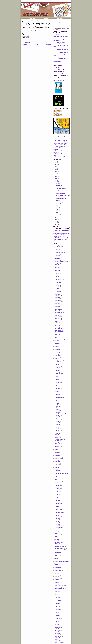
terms (57, 605)
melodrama (58, 415)
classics (57, 290)
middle (57, 423)
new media (58, 441)
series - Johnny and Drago (61, 560)
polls (56, 477)
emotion (57, 342)
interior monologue (60, 396)
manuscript (58, 412)
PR (56, 482)
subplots (57, 590)
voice (56, 629)
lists (56, 409)
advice (57, 256)
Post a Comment (26, 42)
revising (57, 524)
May (57, 209)
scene (57, 533)
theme (57, 606)
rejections (57, 518)
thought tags (58, 609)
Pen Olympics (58, 460)
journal (57, 402)
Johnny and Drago (59, 73)
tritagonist (58, 617)
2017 (56, 173)
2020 (56, 168)
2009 (56, 221)
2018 (56, 171)
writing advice (58, 641)
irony (56, 400)
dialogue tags (58, 330)
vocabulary (58, 627)
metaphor (57, 421)
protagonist (58, 499)
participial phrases (59, 454)
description (58, 320)
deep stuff (57, 317)
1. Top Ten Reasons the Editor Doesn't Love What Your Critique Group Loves (61, 36)
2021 (56, 166)
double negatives (59, 333)
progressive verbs (59, 490)
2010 (56, 219)
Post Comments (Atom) (33, 47)
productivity (58, 488)
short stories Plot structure (61, 569)
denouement (58, 318)
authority (57, 273)
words (57, 632)
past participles (59, 459)
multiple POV (58, 430)
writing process (59, 642)
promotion (58, 493)
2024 (56, 163)
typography (58, 621)
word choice (58, 630)
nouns (57, 442)
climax (57, 293)
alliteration (58, 260)
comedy (57, 297)
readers (57, 514)
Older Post (49, 44)
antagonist (58, 263)
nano (56, 435)
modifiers (57, 426)
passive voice (58, 457)
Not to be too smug (60, 192)
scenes (57, 536)
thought (57, 608)
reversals (57, 521)
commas (57, 299)
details (57, 323)
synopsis (57, 594)
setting (57, 565)
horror (57, 387)
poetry (57, 472)
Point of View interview (61, 187)
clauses (57, 291)
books (57, 278)
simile (57, 572)
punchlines (58, 503)
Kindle (57, 403)
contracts (57, 308)
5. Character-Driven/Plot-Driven (62, 48)
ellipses (57, 341)
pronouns (57, 494)
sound (57, 577)
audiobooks (58, 267)
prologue (57, 491)
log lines (57, 411)
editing (57, 336)
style (56, 584)
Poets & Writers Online (60, 146)
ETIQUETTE (58, 347)
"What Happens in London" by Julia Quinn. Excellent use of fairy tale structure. (61, 239)
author (57, 269)
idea (56, 391)
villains (57, 626)
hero (56, 384)
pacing (57, 451)
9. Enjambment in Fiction (61, 59)
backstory (57, 275)
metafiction (58, 420)
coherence (58, 294)
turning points (58, 618)
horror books (58, 388)
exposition (58, 353)
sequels (57, 554)
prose (57, 497)
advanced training (59, 252)
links (56, 408)
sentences (58, 553)
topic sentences (59, 614)
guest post (58, 381)
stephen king (58, 578)
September (59, 202)
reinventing (58, 517)
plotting (57, 470)
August (58, 204)
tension (57, 603)
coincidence (58, 296)
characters (58, 287)
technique (57, 600)
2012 (56, 182)
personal (28, 38)
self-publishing (59, 542)
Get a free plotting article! (59, 20)
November (58, 185)
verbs (57, 624)
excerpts (57, 350)
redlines (57, 515)
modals (57, 424)
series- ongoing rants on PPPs (62, 562)
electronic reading (59, 339)
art (56, 266)
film (56, 359)
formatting (58, 367)
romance (57, 529)
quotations (58, 508)
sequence (57, 556)
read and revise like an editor (62, 511)
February (58, 214)
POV (56, 479)
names (57, 433)
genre (57, 375)
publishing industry (60, 502)
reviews (57, 523)
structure (57, 583)
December (58, 183)
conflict (57, 303)
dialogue (57, 327)
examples (57, 348)
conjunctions (58, 305)
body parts (58, 276)
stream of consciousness (61, 581)
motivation (58, 429)
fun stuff (57, 372)
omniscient (58, 444)
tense (56, 602)
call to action (58, 281)
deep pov (57, 315)
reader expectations (60, 512)
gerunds (57, 376)
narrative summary (59, 439)
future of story (58, 373)
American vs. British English (62, 261)
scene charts (58, 535)
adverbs (57, 254)
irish (56, 399)
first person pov (59, 360)
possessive (58, 478)
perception (58, 463)
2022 (56, 165)
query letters (58, 506)
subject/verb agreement (61, 586)
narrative (57, 438)
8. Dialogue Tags (59, 57)
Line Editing (58, 67)
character (57, 285)
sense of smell (59, 545)
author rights (58, 270)
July (57, 205)
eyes (56, 354)
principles (57, 487)
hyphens (57, 390)
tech (56, 599)
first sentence (58, 361)
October (58, 200)
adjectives (58, 249)
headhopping (58, 382)
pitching (57, 468)
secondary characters (60, 541)
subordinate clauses (60, 588)
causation (57, 282)
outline (57, 450)
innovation (58, 394)
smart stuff (58, 575)
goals (56, 378)
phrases (57, 466)
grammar (57, 379)
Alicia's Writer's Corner (60, 139)
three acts (57, 611)
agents (57, 257)
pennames (58, 462)
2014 (56, 178)
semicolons (58, 544)
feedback (57, 357)
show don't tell (59, 571)
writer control (58, 636)
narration (57, 436)
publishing (58, 500)
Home (37, 44)
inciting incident (59, 393)
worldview (58, 635)
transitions (58, 615)
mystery (57, 432)
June (57, 207)
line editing (58, 406)
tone (56, 612)
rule (56, 530)
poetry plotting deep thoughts (62, 474)
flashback (57, 363)
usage (57, 623)
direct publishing (59, 332)
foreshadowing (59, 366)
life (56, 405)
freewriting (58, 370)
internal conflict (59, 397)
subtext (57, 591)
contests (57, 306)
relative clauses (59, 520)
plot (56, 469)
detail (56, 321)
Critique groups (59, 312)
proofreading (58, 496)
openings (57, 445)
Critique (57, 311)
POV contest (58, 481)
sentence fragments (60, 550)
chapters (57, 284)
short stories (58, 568)
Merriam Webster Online (60, 145)
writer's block (58, 638)
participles (58, 456)
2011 (56, 218)
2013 (56, 180)
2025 (56, 161)
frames (57, 369)
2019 (56, 170)
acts (56, 248)
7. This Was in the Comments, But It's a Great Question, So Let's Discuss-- (61, 54)
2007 (56, 224)
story (56, 580)
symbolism (58, 593)
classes (57, 288)
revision (57, 526)
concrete (57, 300)
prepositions (58, 485)
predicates (58, 484)
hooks (57, 385)
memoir (57, 417)
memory (57, 418)
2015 (56, 177)
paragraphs (58, 453)
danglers (57, 314)
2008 (56, 223)
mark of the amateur (60, 414)
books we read (59, 279)
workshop (57, 633)
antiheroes (58, 264)
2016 (56, 175)
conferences (58, 302)
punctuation (58, 505)
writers (57, 639)
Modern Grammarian (60, 194)
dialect (57, 326)
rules (56, 532)
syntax (57, 596)
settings (57, 566)
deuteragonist (58, 324)
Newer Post (25, 44)
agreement (58, 258)
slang (56, 574)
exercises (57, 351)
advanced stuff (59, 251)
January (58, 216)
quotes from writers (60, 509)
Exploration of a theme (61, 199)
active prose (58, 247)
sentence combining (60, 547)
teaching (57, 597)
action (57, 245)
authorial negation (59, 272)
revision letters (59, 527)
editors (57, 338)
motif (56, 427)
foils (56, 365)
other (56, 448)
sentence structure (59, 551)
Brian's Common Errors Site (61, 140)
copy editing (58, 309)
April (57, 211)
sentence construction (60, 548)
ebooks (57, 335)
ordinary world (59, 447)
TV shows (57, 620)
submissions (58, 587)
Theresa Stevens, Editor (60, 157)
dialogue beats (59, 329)
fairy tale (57, 356)
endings (57, 344)
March (58, 212)
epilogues (57, 345)
